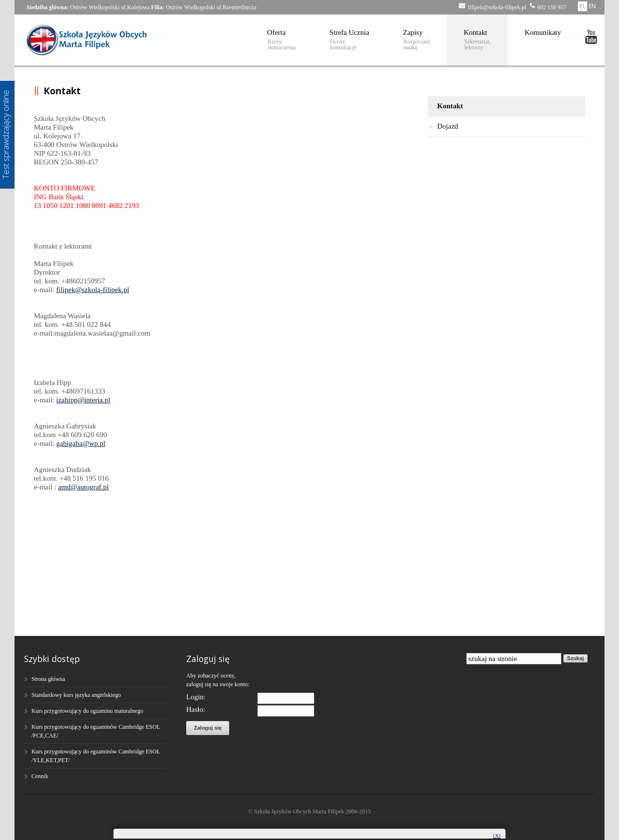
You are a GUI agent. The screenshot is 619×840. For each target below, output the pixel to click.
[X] (497, 836)
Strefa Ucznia (349, 40)
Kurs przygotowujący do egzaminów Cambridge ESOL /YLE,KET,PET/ (96, 756)
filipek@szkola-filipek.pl (93, 290)
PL (582, 6)
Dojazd (448, 126)
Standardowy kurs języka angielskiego (76, 695)
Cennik (40, 776)
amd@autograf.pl (83, 487)
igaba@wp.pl (86, 443)
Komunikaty (543, 32)
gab (61, 443)
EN (592, 6)
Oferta (281, 40)
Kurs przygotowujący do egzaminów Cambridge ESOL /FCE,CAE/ (96, 731)
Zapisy (416, 40)
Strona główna (48, 679)
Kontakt (477, 40)
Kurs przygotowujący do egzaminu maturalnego (87, 711)
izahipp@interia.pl (83, 400)
